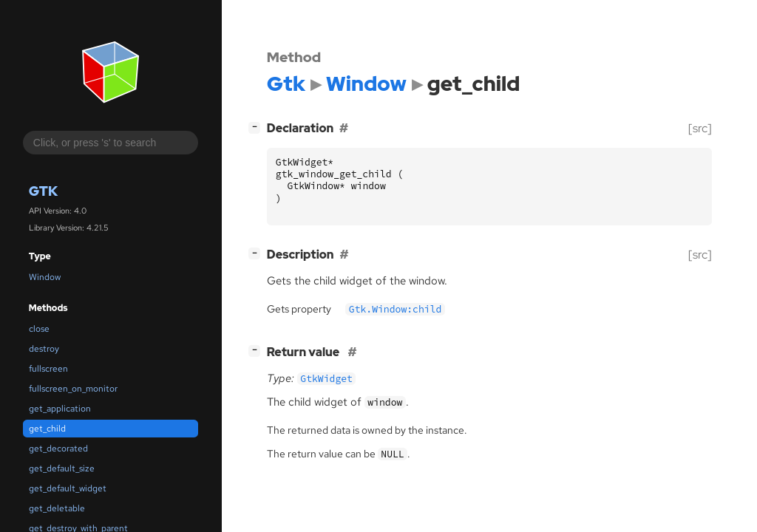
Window (45, 277)
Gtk (43, 191)
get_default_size (62, 468)
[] (257, 127)
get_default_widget (68, 488)
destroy (44, 349)
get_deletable (57, 508)
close (39, 329)
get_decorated (58, 449)
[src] (700, 128)
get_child (47, 429)
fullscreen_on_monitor (73, 389)
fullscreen (48, 369)
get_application (60, 409)
